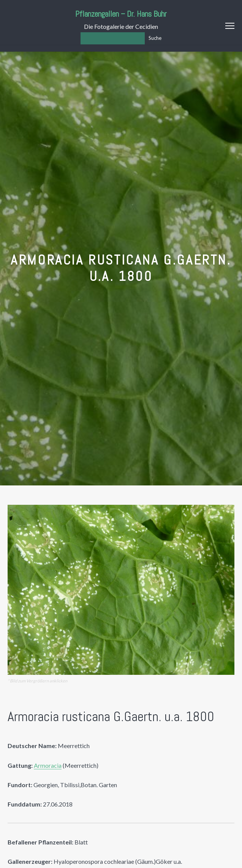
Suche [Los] (155, 38)
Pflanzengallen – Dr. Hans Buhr (121, 14)
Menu (230, 26)
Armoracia (48, 765)
